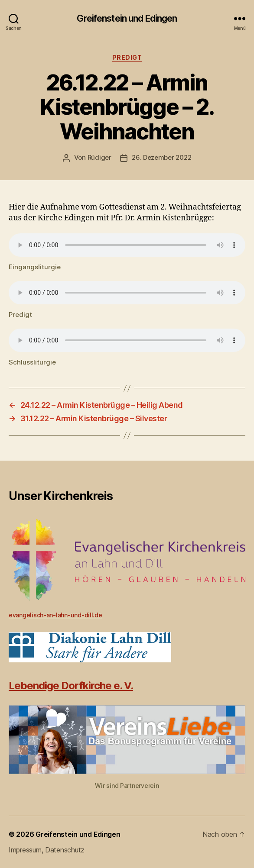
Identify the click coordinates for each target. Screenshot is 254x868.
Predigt (127, 57)
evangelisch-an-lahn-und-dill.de (55, 615)
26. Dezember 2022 (162, 157)
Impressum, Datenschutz (47, 850)
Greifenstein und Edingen (127, 18)
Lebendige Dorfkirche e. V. (71, 686)
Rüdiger (99, 157)
